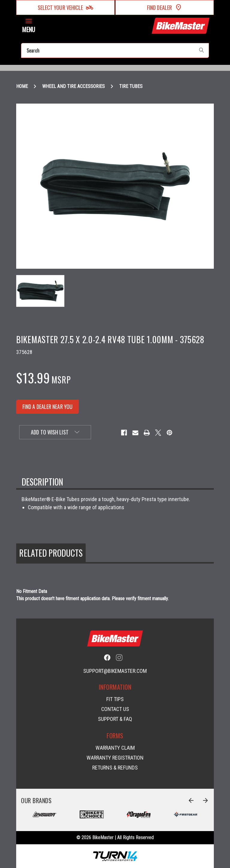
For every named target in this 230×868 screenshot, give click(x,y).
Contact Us (115, 709)
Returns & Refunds (115, 768)
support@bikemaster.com (115, 671)
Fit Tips (115, 699)
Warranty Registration (115, 758)
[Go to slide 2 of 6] (205, 800)
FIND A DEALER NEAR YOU (47, 407)
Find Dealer (165, 8)
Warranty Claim (115, 748)
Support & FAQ (115, 719)
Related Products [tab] (51, 553)
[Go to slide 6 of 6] (191, 800)
